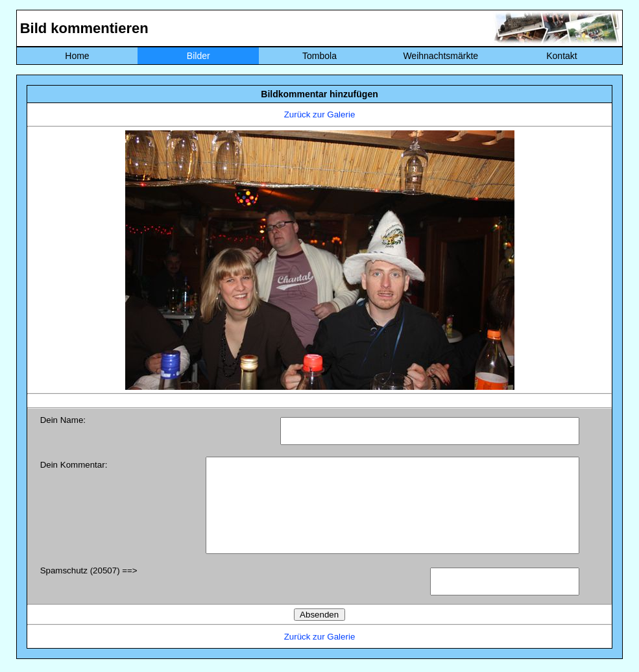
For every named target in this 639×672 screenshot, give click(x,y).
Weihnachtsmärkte (440, 56)
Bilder (199, 56)
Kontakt (561, 56)
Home (77, 56)
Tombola (319, 56)
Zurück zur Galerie (320, 114)
